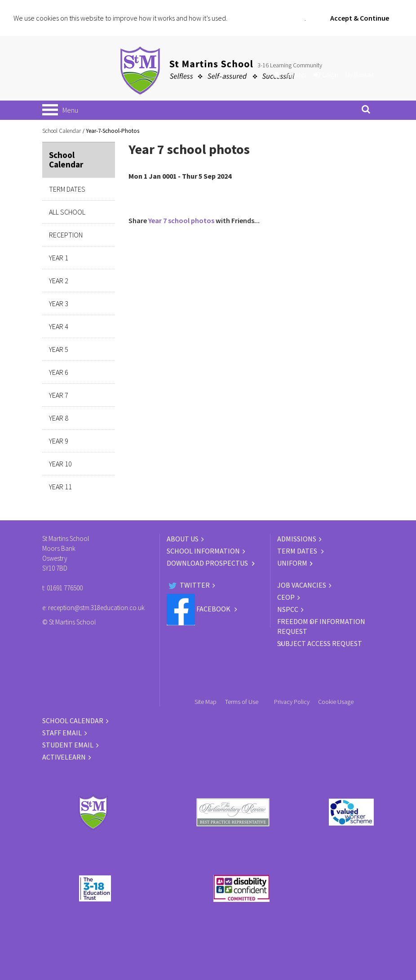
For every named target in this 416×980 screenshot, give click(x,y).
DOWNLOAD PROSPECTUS (208, 563)
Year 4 (59, 326)
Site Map (206, 702)
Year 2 (59, 281)
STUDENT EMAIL (68, 745)
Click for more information (267, 18)
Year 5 (59, 349)
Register (290, 75)
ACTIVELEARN (64, 757)
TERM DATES (298, 551)
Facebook (199, 609)
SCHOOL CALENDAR (73, 721)
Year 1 (59, 258)
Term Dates (67, 189)
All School (67, 212)
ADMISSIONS (297, 539)
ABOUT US (183, 539)
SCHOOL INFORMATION (203, 551)
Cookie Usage (336, 702)
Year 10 (60, 464)
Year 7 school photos (181, 220)
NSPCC (288, 609)
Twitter (188, 585)
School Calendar (62, 131)
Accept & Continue (360, 18)
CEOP (286, 597)
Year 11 (60, 487)
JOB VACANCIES (302, 585)
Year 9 (59, 441)
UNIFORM (292, 563)
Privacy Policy (292, 702)
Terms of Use (242, 702)
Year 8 (59, 418)
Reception (66, 235)
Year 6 (59, 372)
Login (326, 75)
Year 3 (59, 303)
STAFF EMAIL (62, 733)
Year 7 (59, 395)
